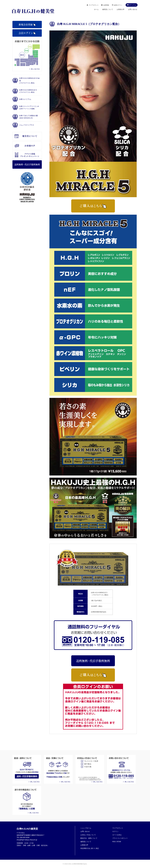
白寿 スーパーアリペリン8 (29, 107)
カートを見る (117, 835)
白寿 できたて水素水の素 (29, 117)
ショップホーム (86, 828)
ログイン (115, 831)
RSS (114, 842)
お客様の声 (121, 9)
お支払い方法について (88, 835)
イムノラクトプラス (27, 125)
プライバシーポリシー (120, 838)
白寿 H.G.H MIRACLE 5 (28, 91)
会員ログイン (118, 5)
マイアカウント (94, 5)
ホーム (96, 9)
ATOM (119, 842)
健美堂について (108, 9)
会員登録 (106, 5)
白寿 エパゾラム (25, 99)
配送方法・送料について (89, 838)
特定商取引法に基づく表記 (90, 848)
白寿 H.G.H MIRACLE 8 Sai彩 (29, 80)
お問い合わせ (133, 9)
